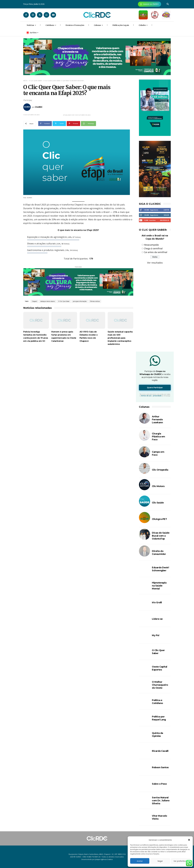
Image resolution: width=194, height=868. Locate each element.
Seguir (166, 215)
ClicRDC (39, 107)
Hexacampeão (151, 245)
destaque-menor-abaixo (48, 301)
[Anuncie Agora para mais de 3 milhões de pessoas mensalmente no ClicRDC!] (150, 4)
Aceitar (140, 861)
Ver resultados (155, 263)
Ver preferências (181, 861)
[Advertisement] (78, 370)
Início (25, 81)
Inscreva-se (164, 220)
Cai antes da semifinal (156, 252)
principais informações (80, 301)
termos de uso (146, 396)
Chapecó (34, 301)
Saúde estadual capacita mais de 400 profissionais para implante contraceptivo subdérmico (120, 338)
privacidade (157, 396)
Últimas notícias (95, 301)
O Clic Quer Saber (35, 81)
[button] (189, 840)
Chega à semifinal (153, 248)
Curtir (166, 210)
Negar (160, 861)
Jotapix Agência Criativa (104, 859)
